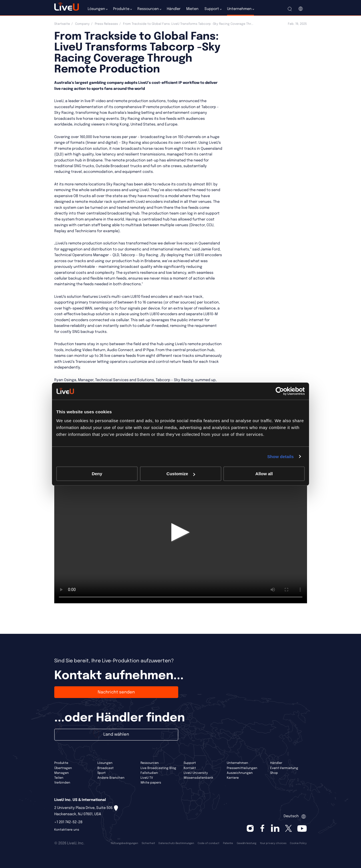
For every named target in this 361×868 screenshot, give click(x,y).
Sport (102, 773)
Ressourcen (150, 763)
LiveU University (196, 773)
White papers (151, 783)
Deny (97, 474)
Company (82, 24)
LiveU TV (147, 778)
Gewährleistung (246, 843)
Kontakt (190, 768)
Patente (228, 843)
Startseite (62, 24)
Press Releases (106, 24)
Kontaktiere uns (67, 830)
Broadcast (106, 768)
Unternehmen (237, 763)
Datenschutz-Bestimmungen (176, 843)
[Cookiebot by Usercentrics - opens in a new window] (280, 391)
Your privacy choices (273, 843)
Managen (62, 773)
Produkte (61, 763)
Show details (281, 457)
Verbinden (62, 783)
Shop (274, 773)
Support (190, 763)
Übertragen (63, 768)
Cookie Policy (298, 843)
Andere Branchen (111, 778)
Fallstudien (149, 773)
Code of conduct (208, 843)
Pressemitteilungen (242, 768)
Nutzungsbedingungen (124, 843)
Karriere (233, 778)
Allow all (264, 474)
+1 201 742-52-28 (68, 822)
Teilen (59, 778)
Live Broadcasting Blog (158, 768)
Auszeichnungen (240, 773)
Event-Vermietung (284, 768)
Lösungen (105, 763)
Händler (276, 763)
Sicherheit (148, 843)
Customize (181, 474)
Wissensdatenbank (198, 778)
